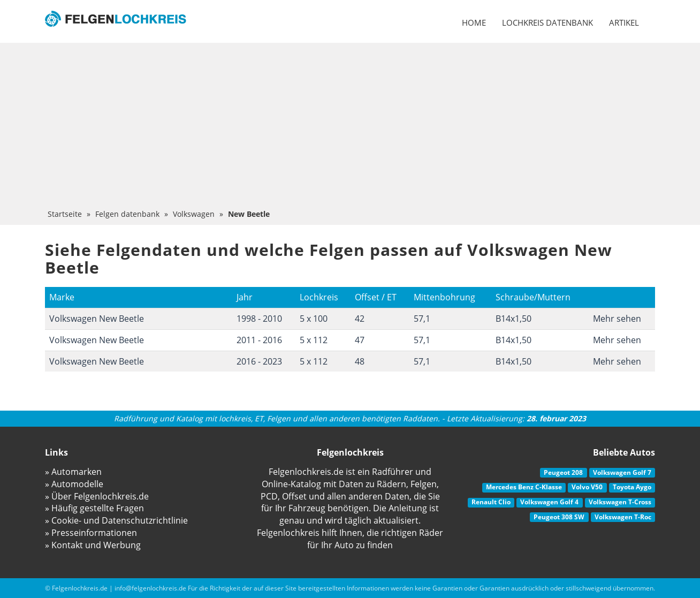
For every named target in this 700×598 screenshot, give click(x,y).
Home (474, 22)
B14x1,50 (513, 319)
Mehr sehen (617, 319)
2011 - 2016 (259, 340)
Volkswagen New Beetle (97, 319)
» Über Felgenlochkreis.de (97, 496)
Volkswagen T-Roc (623, 517)
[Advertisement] (350, 128)
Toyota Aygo (632, 487)
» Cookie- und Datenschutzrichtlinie (116, 520)
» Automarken (73, 472)
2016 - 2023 (259, 361)
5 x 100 (314, 319)
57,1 (422, 319)
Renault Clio (491, 502)
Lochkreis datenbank (547, 22)
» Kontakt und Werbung (93, 545)
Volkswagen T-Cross (620, 502)
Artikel (624, 22)
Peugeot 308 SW (559, 517)
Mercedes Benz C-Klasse (524, 487)
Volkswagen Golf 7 (622, 472)
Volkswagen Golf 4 (549, 502)
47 (360, 340)
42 (360, 319)
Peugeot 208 (563, 472)
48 (360, 361)
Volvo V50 (587, 487)
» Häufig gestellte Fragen (94, 508)
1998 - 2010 (259, 319)
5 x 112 (314, 340)
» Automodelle (74, 484)
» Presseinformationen (91, 533)
